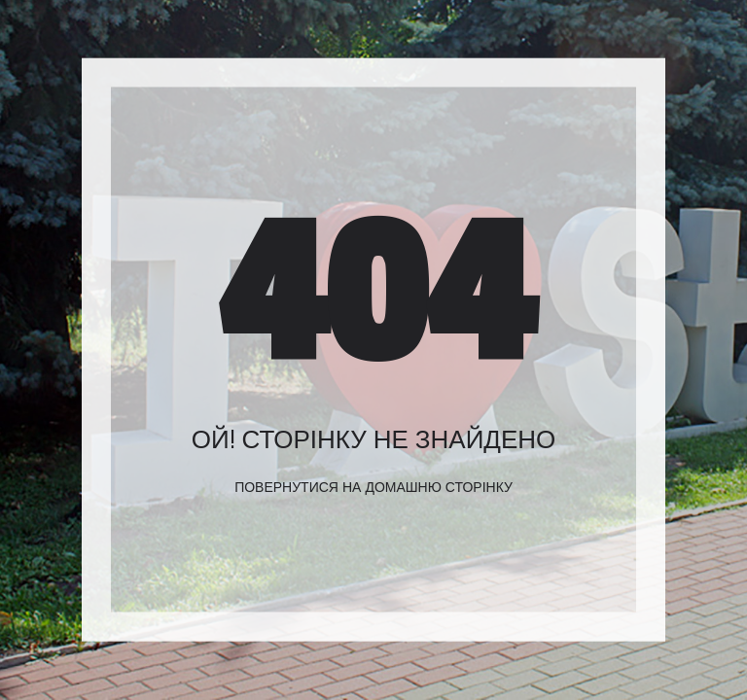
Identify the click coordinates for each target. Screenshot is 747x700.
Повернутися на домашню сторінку (373, 487)
